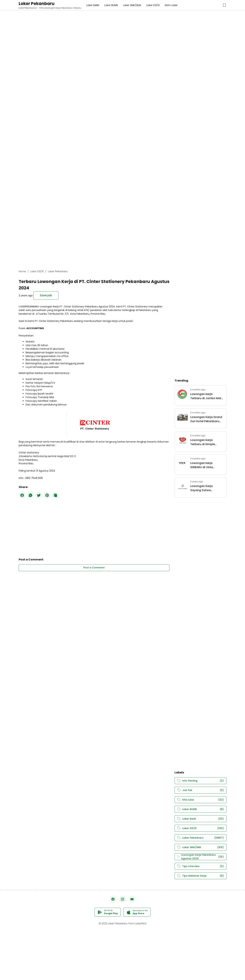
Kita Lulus (201, 800)
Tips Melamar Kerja (201, 876)
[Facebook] (22, 495)
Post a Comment (94, 568)
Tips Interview (201, 866)
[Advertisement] (104, 24)
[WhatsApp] (30, 495)
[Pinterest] (47, 495)
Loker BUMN (201, 809)
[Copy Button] (55, 495)
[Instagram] (123, 899)
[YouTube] (132, 899)
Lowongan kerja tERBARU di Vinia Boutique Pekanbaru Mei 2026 (204, 465)
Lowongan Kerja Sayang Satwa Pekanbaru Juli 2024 (204, 488)
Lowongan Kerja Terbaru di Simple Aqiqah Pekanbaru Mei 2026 (206, 442)
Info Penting (201, 781)
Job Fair (201, 790)
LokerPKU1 (141, 923)
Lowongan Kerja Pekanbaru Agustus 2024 (201, 857)
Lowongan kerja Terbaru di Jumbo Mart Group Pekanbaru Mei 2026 (206, 396)
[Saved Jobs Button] (224, 5)
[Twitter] (39, 495)
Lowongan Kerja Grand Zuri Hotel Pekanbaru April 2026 (206, 419)
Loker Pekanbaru (37, 4)
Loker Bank (201, 819)
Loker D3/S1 (201, 828)
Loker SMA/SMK (201, 847)
